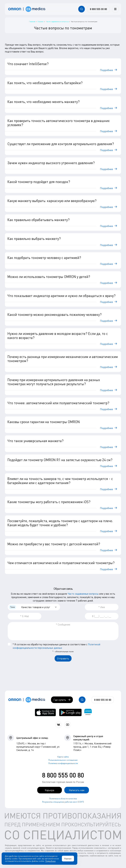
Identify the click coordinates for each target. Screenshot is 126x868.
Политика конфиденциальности (63, 763)
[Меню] (115, 9)
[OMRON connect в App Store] (45, 712)
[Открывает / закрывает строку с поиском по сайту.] (82, 9)
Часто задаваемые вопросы (83, 594)
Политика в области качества (63, 799)
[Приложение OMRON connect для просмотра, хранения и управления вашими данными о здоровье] (88, 712)
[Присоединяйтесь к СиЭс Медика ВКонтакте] (59, 725)
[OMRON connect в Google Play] (70, 712)
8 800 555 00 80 (63, 775)
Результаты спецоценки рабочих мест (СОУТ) (63, 802)
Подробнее (50, 861)
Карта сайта (63, 757)
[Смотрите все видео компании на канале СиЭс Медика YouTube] (68, 725)
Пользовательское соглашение (63, 760)
